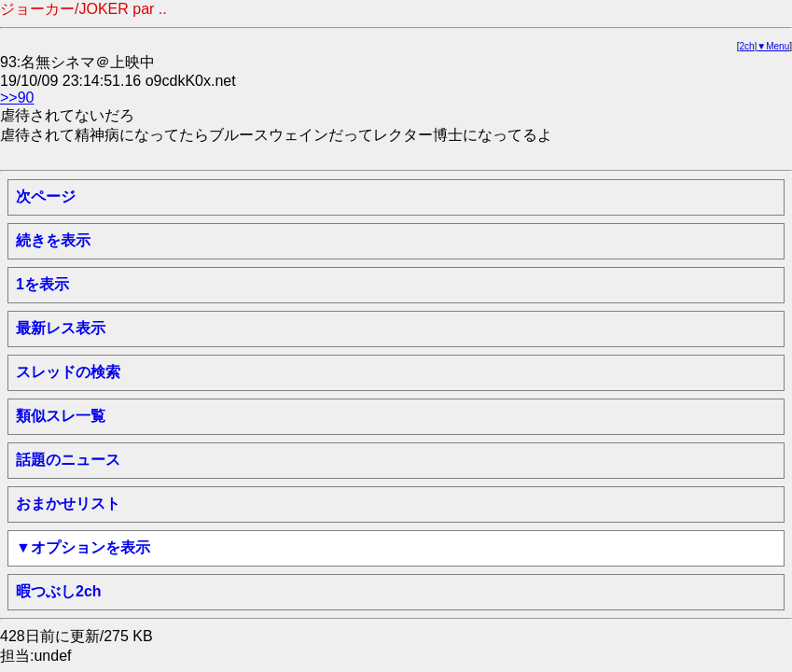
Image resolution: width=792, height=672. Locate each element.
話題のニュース (68, 460)
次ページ (46, 196)
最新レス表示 (61, 328)
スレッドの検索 (68, 372)
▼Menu (773, 46)
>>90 (17, 98)
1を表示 (42, 284)
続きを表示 (53, 240)
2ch (747, 46)
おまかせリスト (68, 504)
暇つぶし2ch (59, 591)
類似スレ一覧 (61, 416)
